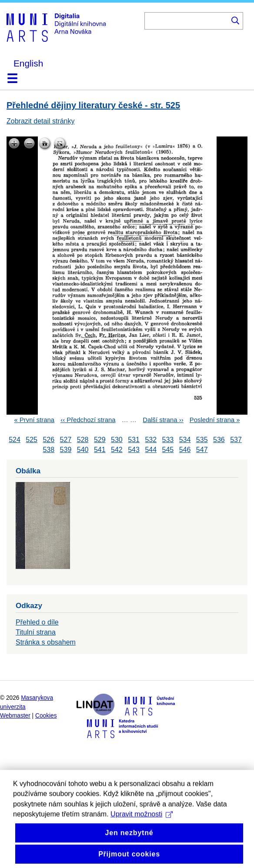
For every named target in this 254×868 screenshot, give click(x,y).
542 (117, 450)
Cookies (46, 716)
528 (83, 440)
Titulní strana (36, 632)
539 (66, 450)
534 (185, 440)
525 (32, 440)
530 (117, 440)
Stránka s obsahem (46, 642)
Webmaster (15, 716)
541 (100, 450)
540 (83, 450)
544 (151, 450)
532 (151, 440)
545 (168, 450)
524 (15, 440)
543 (134, 450)
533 (168, 440)
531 (134, 440)
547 (202, 450)
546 (185, 450)
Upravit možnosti (142, 833)
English (28, 63)
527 (66, 440)
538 (48, 450)
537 (236, 440)
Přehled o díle (37, 622)
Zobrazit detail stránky (41, 121)
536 (219, 440)
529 (100, 440)
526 (48, 440)
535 (202, 440)
